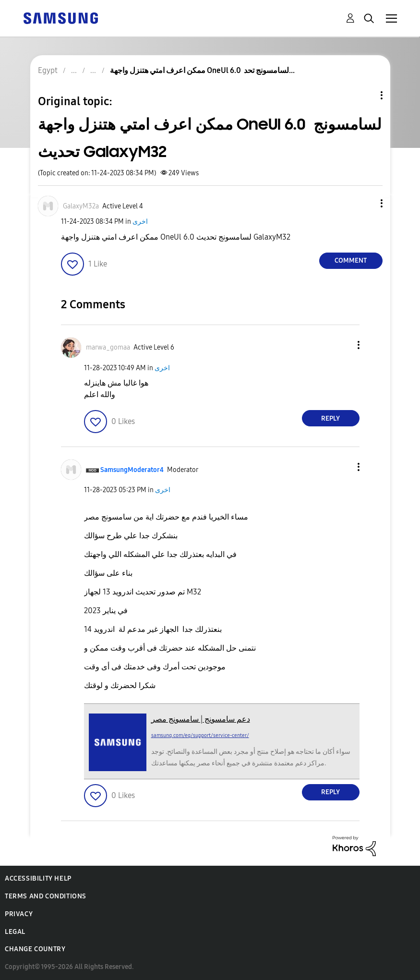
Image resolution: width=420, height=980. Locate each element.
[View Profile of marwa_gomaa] (108, 347)
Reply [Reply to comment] (330, 418)
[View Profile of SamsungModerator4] (132, 470)
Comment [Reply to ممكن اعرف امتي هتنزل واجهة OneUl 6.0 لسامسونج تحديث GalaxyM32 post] (351, 260)
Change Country (35, 949)
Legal (15, 932)
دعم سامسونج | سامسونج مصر (201, 719)
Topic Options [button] (365, 95)
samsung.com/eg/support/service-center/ (200, 735)
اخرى (140, 222)
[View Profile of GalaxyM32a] (81, 206)
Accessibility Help (38, 878)
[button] (365, 203)
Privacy (19, 914)
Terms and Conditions (46, 896)
